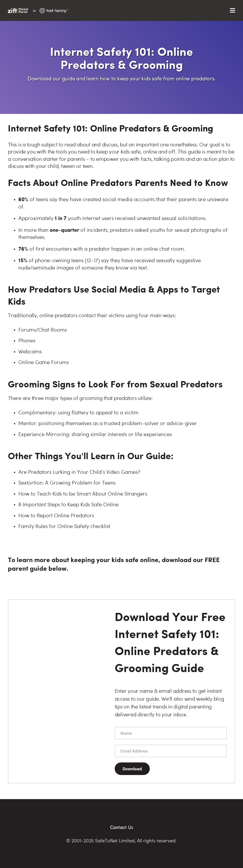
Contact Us (122, 827)
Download (132, 769)
